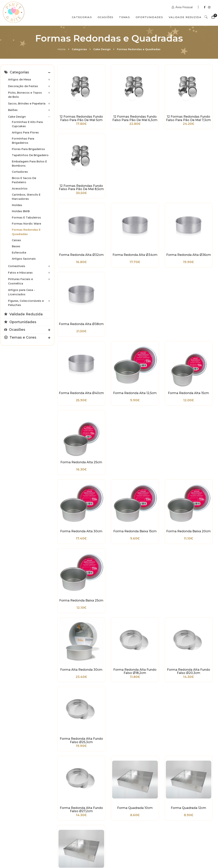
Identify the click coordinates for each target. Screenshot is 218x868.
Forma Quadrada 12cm (157, 385)
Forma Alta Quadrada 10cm (198, 441)
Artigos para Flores (25, 132)
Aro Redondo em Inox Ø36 (157, 664)
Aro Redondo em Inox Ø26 (116, 608)
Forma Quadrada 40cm (157, 441)
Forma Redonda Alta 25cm (198, 217)
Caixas (16, 240)
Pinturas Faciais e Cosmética (20, 281)
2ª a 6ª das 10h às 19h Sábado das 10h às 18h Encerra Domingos (182, 829)
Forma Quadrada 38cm (116, 441)
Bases (16, 246)
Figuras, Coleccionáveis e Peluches (26, 303)
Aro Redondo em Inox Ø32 (75, 664)
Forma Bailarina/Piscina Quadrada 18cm (116, 552)
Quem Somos (36, 851)
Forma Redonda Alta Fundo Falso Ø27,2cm (75, 385)
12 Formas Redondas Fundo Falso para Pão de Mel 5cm (75, 106)
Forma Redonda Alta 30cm (75, 273)
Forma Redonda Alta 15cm (157, 217)
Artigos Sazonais (24, 259)
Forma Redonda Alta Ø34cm (116, 161)
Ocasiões (105, 17)
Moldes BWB (21, 211)
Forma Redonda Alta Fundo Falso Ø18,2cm (116, 329)
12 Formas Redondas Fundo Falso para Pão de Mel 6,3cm (116, 106)
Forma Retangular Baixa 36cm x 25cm (198, 552)
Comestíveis (17, 266)
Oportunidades (149, 17)
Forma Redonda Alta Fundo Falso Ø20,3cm (157, 329)
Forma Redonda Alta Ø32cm (75, 161)
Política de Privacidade (18, 818)
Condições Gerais (14, 812)
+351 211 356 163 (181, 809)
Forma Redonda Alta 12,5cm (116, 217)
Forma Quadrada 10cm (116, 385)
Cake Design (102, 49)
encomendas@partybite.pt (134, 815)
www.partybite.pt (127, 800)
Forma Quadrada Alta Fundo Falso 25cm (75, 552)
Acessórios (20, 189)
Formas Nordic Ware (26, 224)
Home (62, 49)
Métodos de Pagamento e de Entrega (14, 803)
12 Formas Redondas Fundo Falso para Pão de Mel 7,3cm (157, 106)
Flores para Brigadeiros (28, 149)
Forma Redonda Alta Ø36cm (157, 161)
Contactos (63, 851)
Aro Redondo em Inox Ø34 (116, 664)
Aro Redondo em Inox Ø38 (198, 664)
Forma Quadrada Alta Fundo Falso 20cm (198, 496)
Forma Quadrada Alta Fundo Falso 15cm (157, 496)
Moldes (17, 205)
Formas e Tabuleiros (26, 218)
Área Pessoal (183, 7)
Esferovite (19, 253)
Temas (124, 17)
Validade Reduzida (185, 17)
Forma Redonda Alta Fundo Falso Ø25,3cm (198, 329)
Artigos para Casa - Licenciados (21, 292)
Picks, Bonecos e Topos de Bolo (25, 95)
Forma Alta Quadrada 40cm (116, 496)
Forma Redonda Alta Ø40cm (75, 217)
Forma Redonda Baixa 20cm (157, 273)
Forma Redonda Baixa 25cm (198, 273)
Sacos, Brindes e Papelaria (27, 104)
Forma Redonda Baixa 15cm (116, 273)
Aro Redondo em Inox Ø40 (75, 720)
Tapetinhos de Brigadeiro (30, 155)
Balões (13, 110)
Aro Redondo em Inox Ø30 (198, 608)
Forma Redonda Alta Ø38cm (198, 161)
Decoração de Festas (23, 86)
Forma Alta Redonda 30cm (75, 329)
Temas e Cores (20, 337)
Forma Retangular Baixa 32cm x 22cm (157, 552)
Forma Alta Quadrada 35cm (75, 496)
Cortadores (20, 172)
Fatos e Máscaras (20, 273)
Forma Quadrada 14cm (198, 385)
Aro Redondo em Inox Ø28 (157, 608)
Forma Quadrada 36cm (75, 441)
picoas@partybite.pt (184, 819)
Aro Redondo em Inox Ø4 (75, 608)
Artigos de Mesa (19, 79)
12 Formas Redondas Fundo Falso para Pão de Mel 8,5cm (198, 106)
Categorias (82, 17)
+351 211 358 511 (126, 806)
